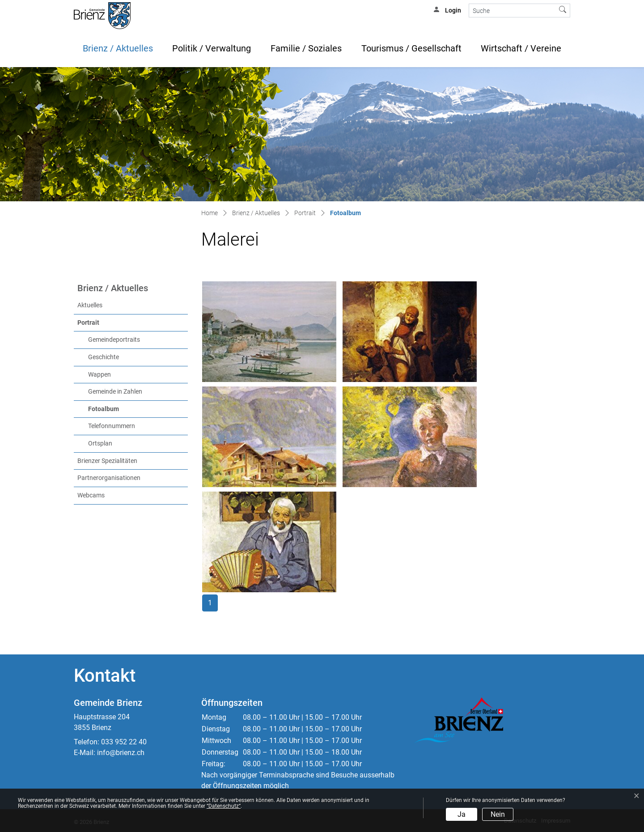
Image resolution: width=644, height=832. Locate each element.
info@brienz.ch (121, 753)
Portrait (88, 323)
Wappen (100, 375)
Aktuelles (90, 305)
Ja (462, 814)
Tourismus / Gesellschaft (411, 48)
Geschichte (104, 357)
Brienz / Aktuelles (118, 48)
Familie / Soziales (306, 48)
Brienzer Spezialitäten (107, 461)
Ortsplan (100, 444)
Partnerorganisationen (109, 478)
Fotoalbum (122, 408)
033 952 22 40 (124, 742)
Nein (498, 814)
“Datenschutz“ (224, 806)
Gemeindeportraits (114, 340)
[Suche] (512, 11)
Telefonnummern (112, 426)
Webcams (91, 495)
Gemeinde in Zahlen (115, 392)
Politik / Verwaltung (212, 48)
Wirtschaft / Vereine (521, 48)
